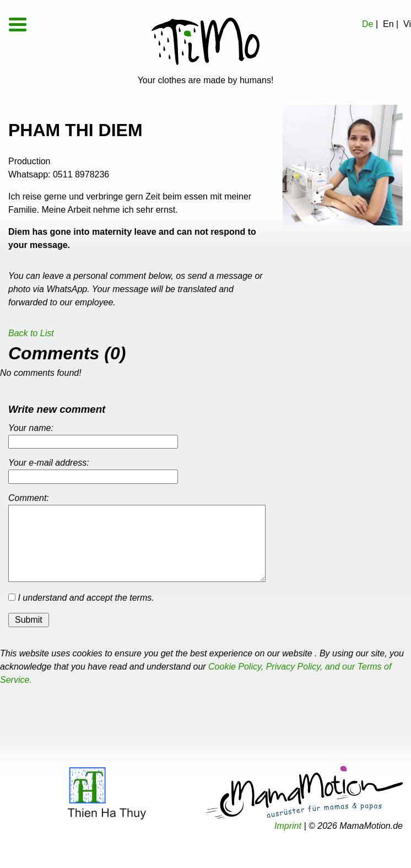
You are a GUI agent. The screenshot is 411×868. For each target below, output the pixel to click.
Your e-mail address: (49, 463)
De (367, 24)
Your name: (31, 428)
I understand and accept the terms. (81, 598)
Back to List (31, 333)
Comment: (29, 498)
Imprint (288, 826)
